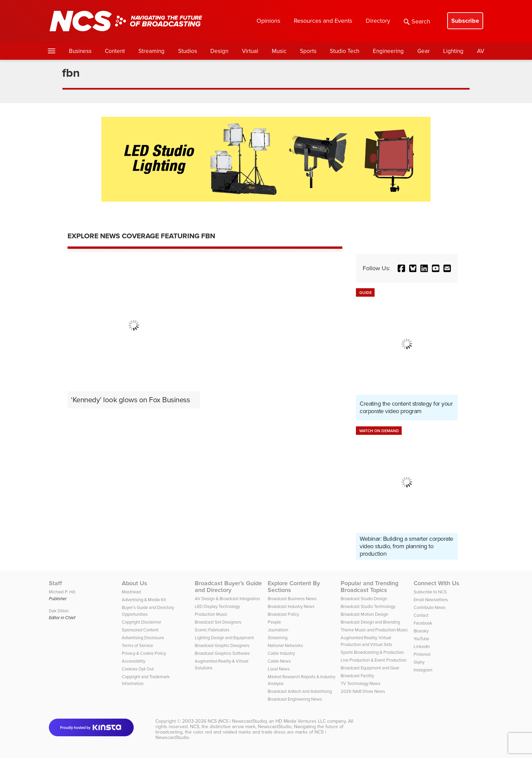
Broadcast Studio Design (364, 599)
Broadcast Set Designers (218, 622)
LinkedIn (422, 646)
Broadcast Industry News (291, 606)
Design (219, 51)
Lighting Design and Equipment (224, 638)
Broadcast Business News (292, 599)
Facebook (423, 623)
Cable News (279, 661)
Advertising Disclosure (143, 638)
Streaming (151, 51)
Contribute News (430, 607)
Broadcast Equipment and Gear (370, 668)
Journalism (278, 630)
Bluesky (421, 631)
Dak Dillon (59, 611)
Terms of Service (137, 645)
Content (115, 51)
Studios (188, 51)
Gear (424, 51)
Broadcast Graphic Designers (222, 645)
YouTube (421, 639)
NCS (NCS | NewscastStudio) (237, 721)
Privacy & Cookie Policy (144, 653)
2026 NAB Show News (363, 691)
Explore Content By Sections (294, 587)
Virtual (250, 51)
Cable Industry (281, 653)
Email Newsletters (431, 600)
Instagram (423, 670)
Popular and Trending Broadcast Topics (369, 587)
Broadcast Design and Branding (370, 622)
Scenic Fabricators (212, 630)
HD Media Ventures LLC (301, 721)
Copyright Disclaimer (141, 622)
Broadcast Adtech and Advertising (300, 691)
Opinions (268, 21)
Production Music (211, 614)
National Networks (285, 645)
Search (417, 21)
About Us (135, 583)
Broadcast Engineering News (295, 699)
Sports (308, 51)
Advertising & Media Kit (144, 600)
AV (481, 51)
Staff (55, 583)
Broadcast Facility (357, 676)
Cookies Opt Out (138, 669)
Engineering (388, 51)
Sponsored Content (140, 630)
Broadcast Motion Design (364, 614)
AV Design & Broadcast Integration (227, 599)
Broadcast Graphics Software (222, 653)
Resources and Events (323, 21)
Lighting (453, 51)
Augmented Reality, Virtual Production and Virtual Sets (366, 641)
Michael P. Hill (62, 592)
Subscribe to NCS (430, 592)
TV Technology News (360, 683)
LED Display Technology (217, 606)
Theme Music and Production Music (374, 630)
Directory (378, 21)
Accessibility (134, 661)
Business (80, 51)
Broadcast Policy (283, 614)
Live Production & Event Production (374, 660)
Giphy (419, 662)
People (274, 622)
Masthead (131, 592)
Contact (421, 615)
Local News (279, 669)
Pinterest (422, 654)
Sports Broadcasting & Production (372, 652)
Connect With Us (436, 583)
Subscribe (465, 21)
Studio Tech (345, 51)
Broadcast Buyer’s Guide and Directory (228, 587)
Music (279, 51)
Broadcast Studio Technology (368, 606)
